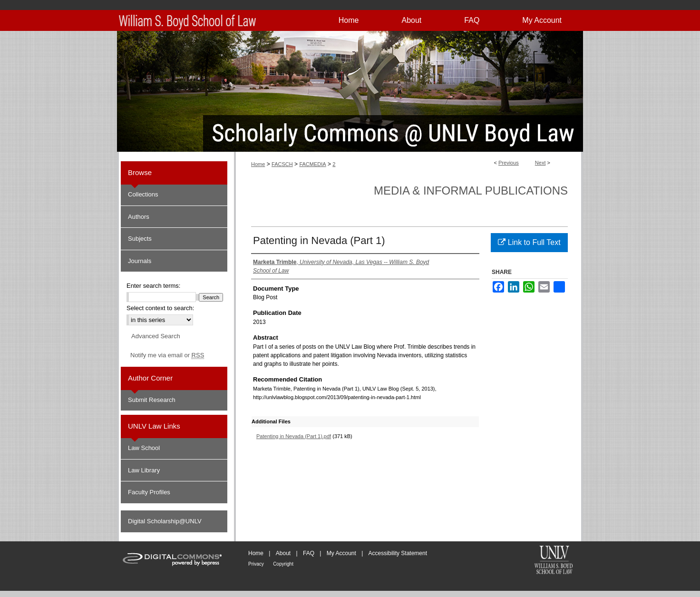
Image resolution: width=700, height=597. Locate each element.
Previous (509, 163)
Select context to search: (160, 308)
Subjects (140, 239)
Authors (139, 217)
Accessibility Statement (398, 553)
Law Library (144, 470)
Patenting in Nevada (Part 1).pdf (294, 436)
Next (540, 163)
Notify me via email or (167, 355)
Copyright (283, 564)
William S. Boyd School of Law (554, 561)
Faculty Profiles (149, 492)
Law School (144, 448)
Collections (143, 194)
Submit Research (152, 400)
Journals (140, 261)
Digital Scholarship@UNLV (165, 521)
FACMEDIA (312, 164)
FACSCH (282, 164)
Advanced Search (156, 336)
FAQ (309, 553)
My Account (341, 553)
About (283, 553)
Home (258, 164)
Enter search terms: (153, 286)
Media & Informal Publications (471, 191)
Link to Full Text (529, 242)
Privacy (256, 564)
